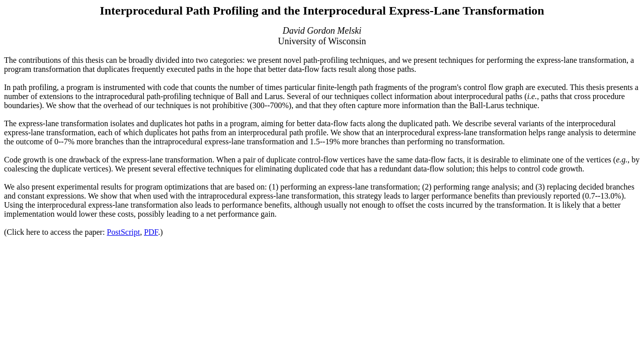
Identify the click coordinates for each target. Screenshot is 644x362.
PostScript (123, 232)
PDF (151, 232)
